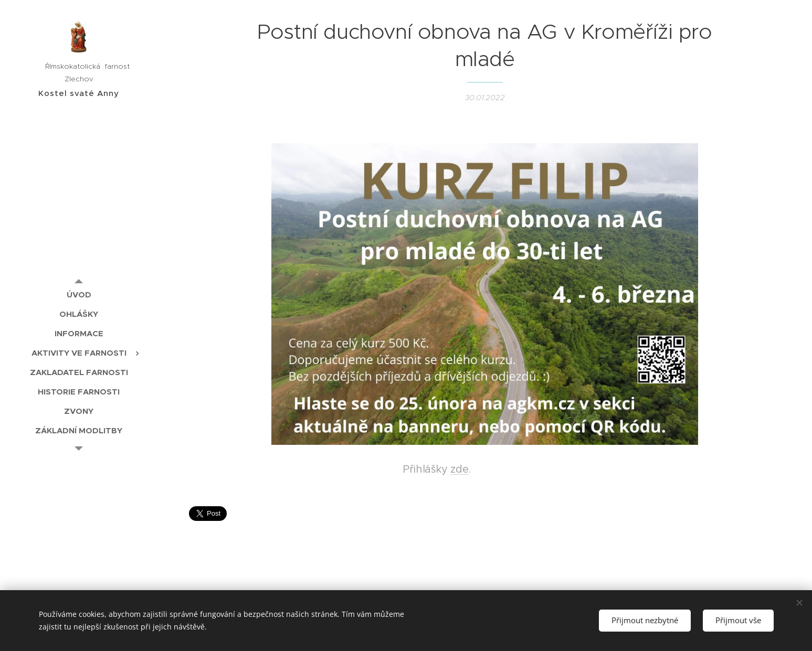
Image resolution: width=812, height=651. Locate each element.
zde (459, 469)
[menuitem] (79, 295)
